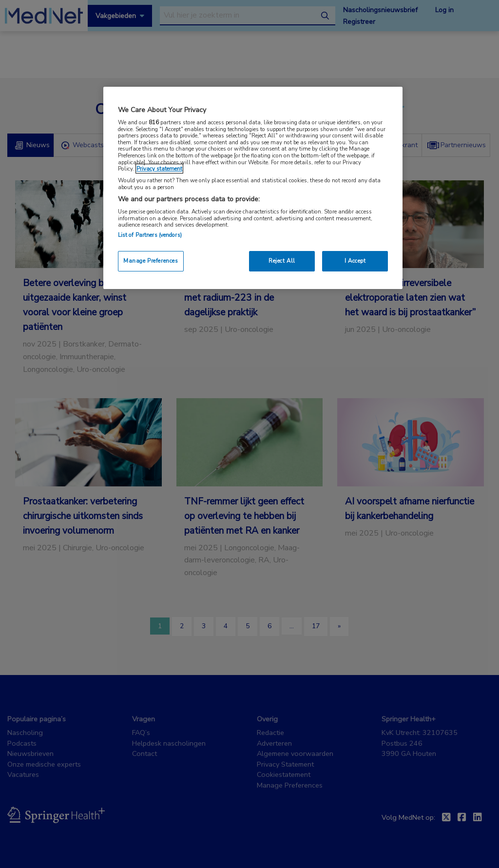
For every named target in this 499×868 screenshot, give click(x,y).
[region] (253, 188)
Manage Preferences (151, 261)
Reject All (282, 261)
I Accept (355, 261)
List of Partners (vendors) (150, 235)
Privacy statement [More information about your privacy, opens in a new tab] (159, 169)
